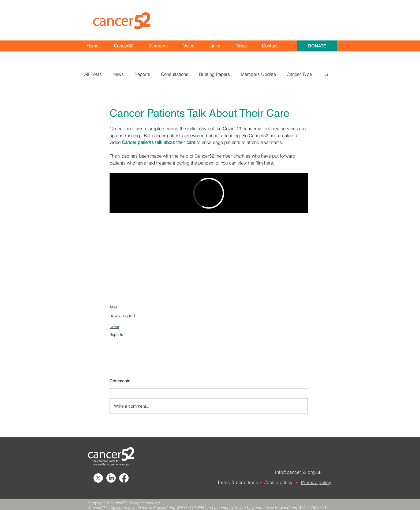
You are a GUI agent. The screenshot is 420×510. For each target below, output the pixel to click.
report (129, 315)
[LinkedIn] (111, 478)
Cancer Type (299, 74)
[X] (98, 478)
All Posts (93, 74)
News (118, 74)
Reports (142, 74)
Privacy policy (316, 482)
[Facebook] (124, 478)
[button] (123, 46)
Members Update (258, 74)
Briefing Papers (215, 74)
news (115, 315)
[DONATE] (317, 46)
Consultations (175, 74)
